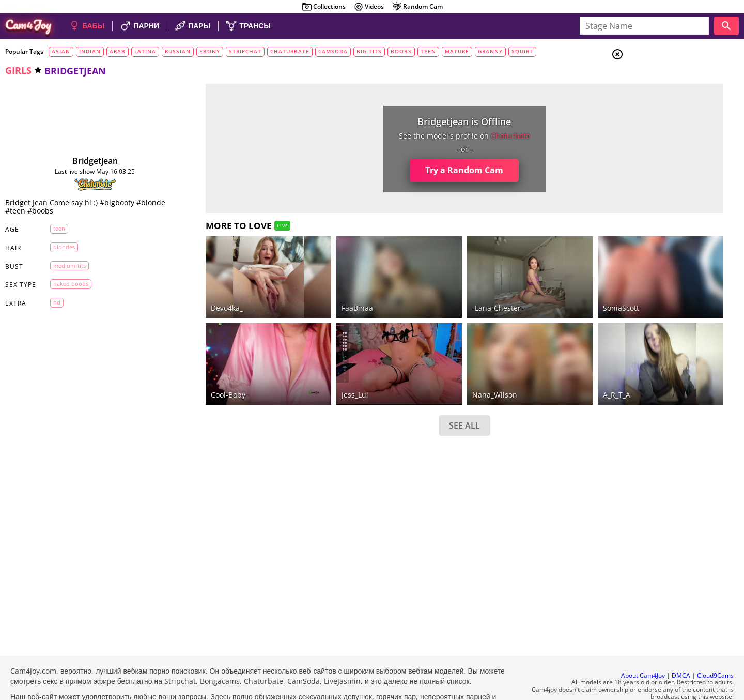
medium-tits (62, 265)
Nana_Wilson (422, 366)
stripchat (245, 51)
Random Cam (417, 7)
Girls (656, 81)
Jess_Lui (304, 366)
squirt (522, 51)
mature (457, 51)
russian (178, 51)
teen (428, 51)
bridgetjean (81, 161)
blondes (57, 247)
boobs (401, 51)
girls (18, 70)
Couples (660, 93)
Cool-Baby (199, 366)
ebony (210, 51)
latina (145, 51)
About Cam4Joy (643, 648)
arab (118, 51)
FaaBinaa (306, 294)
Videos (369, 7)
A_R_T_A (522, 366)
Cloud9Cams (715, 648)
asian (61, 51)
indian (90, 51)
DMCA (681, 648)
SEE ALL (392, 397)
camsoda (333, 51)
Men (654, 106)
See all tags (686, 577)
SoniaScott (526, 294)
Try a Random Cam (392, 170)
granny (490, 51)
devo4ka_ (197, 294)
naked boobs (64, 284)
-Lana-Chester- (425, 294)
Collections (324, 7)
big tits (369, 51)
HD (50, 302)
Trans (657, 118)
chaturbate (290, 51)
